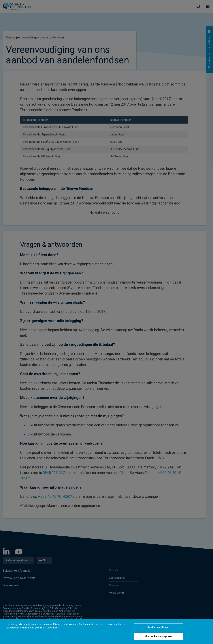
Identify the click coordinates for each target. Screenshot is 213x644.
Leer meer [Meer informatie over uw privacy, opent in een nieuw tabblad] (53, 628)
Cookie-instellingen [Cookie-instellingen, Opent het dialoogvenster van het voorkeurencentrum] (159, 627)
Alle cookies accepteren (159, 636)
